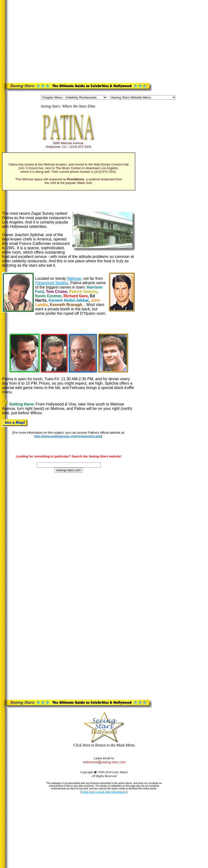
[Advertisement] (80, 41)
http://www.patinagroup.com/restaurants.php (68, 436)
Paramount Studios (52, 283)
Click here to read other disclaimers (104, 792)
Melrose (74, 278)
